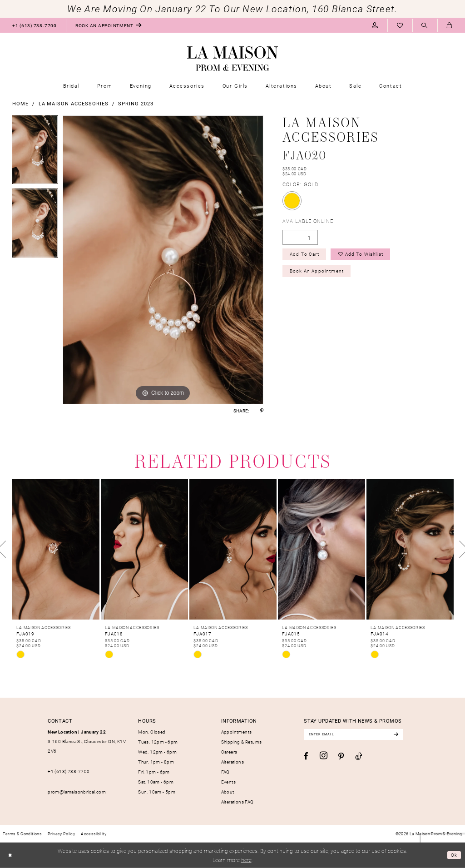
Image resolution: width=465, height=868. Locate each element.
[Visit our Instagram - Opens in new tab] (324, 757)
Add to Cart (307, 256)
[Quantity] (300, 237)
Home (20, 103)
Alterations (232, 762)
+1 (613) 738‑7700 (69, 771)
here (246, 860)
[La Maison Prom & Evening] (232, 59)
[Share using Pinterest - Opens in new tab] (262, 411)
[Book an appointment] (109, 25)
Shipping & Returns (242, 742)
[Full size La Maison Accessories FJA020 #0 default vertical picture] (163, 260)
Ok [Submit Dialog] (453, 855)
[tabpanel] (35, 152)
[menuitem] (34, 25)
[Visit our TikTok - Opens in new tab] (359, 758)
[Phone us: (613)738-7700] (34, 25)
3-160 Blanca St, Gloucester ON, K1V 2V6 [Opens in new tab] (87, 742)
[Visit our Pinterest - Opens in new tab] (341, 758)
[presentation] (56, 549)
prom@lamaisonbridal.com (77, 792)
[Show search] (425, 26)
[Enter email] (360, 735)
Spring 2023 (136, 103)
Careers (229, 752)
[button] (375, 25)
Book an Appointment (320, 275)
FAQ (225, 772)
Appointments (237, 732)
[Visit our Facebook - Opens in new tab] (306, 757)
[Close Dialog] (11, 855)
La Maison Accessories (74, 103)
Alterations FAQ (237, 802)
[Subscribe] (409, 735)
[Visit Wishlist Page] (400, 25)
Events (228, 782)
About (228, 792)
